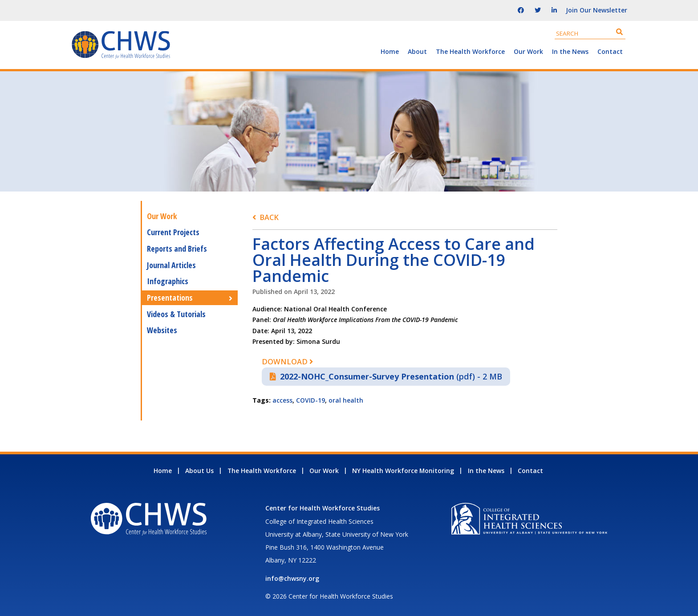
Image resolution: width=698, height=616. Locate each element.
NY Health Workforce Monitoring (403, 471)
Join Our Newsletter (597, 10)
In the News (570, 51)
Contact (610, 51)
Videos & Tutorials (176, 314)
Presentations (170, 298)
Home (390, 51)
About (417, 51)
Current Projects (173, 232)
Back (269, 217)
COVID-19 (310, 400)
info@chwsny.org (292, 578)
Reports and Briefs (177, 249)
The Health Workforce (470, 51)
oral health (346, 400)
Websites (162, 330)
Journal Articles (171, 265)
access (282, 400)
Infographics (168, 281)
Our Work (528, 51)
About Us (199, 471)
